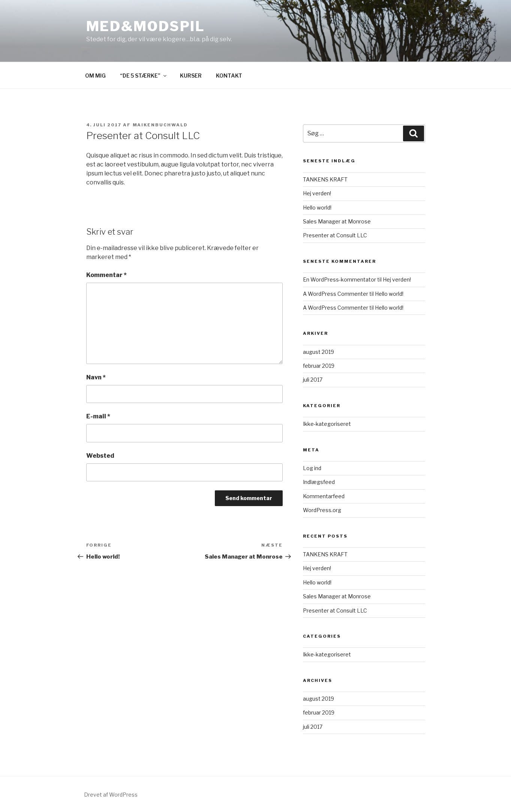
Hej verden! (317, 193)
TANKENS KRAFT (325, 179)
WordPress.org (322, 510)
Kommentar (106, 275)
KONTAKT (229, 76)
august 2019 (318, 352)
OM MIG (95, 76)
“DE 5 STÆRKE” (144, 76)
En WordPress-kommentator (339, 279)
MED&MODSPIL (146, 26)
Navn (96, 377)
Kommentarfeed (324, 496)
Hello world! (317, 207)
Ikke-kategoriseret (327, 424)
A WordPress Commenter (336, 294)
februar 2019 (319, 366)
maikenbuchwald (160, 125)
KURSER (191, 76)
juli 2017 (313, 380)
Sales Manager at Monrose (337, 221)
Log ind (312, 468)
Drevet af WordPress (111, 795)
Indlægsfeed (319, 482)
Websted (100, 456)
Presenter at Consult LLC (335, 235)
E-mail (98, 416)
